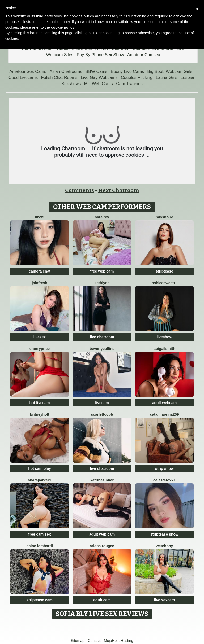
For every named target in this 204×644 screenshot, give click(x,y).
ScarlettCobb (102, 414)
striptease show (164, 534)
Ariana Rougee (102, 546)
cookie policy (63, 27)
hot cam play (40, 468)
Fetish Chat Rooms (59, 78)
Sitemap (77, 641)
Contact (94, 641)
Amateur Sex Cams (28, 71)
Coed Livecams (23, 78)
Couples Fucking (137, 78)
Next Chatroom (119, 190)
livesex (40, 337)
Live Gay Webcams (99, 78)
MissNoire (164, 217)
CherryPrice (40, 349)
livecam (102, 403)
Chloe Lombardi (40, 546)
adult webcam (165, 403)
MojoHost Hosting (119, 641)
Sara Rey (102, 217)
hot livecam (39, 403)
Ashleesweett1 (165, 283)
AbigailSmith (164, 349)
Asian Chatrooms (66, 71)
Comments (80, 190)
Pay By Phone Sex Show (100, 55)
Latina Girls (167, 78)
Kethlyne (102, 283)
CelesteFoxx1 (164, 480)
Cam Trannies (129, 84)
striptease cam (40, 600)
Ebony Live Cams (127, 71)
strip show (164, 468)
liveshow (164, 337)
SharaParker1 (40, 480)
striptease (164, 271)
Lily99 (39, 217)
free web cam (102, 271)
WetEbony (165, 546)
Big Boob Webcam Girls (170, 71)
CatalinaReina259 (165, 414)
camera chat (40, 271)
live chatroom (102, 337)
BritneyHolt (40, 414)
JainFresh (40, 283)
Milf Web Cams (99, 84)
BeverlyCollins (102, 349)
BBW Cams (97, 71)
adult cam (102, 600)
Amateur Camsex (144, 55)
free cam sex (40, 534)
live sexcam (165, 600)
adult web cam (102, 534)
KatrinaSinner (102, 480)
